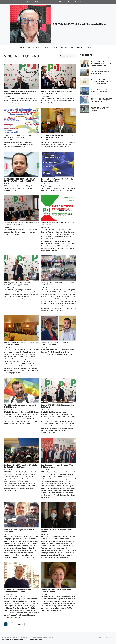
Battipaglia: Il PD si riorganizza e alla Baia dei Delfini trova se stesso (20, 466)
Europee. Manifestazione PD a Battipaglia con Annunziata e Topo (57, 180)
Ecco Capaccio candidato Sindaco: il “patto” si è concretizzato (58, 466)
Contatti (87, 2)
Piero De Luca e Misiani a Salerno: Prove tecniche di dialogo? (56, 92)
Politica (37, 2)
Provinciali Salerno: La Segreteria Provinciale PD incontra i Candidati (21, 224)
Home (22, 48)
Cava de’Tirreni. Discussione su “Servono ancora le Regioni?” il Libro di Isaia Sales (101, 100)
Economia (46, 2)
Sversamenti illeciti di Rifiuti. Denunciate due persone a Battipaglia (100, 109)
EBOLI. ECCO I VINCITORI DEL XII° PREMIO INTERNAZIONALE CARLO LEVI (57, 136)
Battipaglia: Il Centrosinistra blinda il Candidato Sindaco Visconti (18, 591)
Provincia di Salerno (67, 48)
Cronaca (29, 2)
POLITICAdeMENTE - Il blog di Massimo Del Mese (80, 24)
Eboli (89, 48)
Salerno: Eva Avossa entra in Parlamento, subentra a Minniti (57, 591)
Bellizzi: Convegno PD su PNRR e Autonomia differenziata (58, 224)
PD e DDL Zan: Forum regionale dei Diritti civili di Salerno (20, 406)
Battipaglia (80, 48)
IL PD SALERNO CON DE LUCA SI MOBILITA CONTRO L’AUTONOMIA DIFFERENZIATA (20, 180)
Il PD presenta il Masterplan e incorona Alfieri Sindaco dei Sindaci (21, 344)
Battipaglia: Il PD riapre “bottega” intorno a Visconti (58, 531)
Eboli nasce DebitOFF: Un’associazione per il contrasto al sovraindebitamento (102, 82)
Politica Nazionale (33, 48)
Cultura (61, 2)
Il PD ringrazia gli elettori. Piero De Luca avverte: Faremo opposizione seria (20, 284)
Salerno (55, 48)
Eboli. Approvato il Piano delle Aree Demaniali (101, 73)
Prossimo (21, 624)
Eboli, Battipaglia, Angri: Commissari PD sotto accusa (19, 531)
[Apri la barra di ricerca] (95, 48)
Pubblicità (78, 2)
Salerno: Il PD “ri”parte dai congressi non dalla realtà (57, 406)
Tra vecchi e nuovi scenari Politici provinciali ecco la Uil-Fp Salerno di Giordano (101, 63)
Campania (46, 48)
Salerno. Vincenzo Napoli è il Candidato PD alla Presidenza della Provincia (20, 92)
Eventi (53, 2)
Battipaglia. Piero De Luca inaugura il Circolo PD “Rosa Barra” (58, 284)
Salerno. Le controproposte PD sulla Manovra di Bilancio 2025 (18, 136)
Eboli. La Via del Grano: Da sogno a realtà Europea (100, 91)
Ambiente (69, 2)
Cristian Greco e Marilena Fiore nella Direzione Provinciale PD (55, 344)
